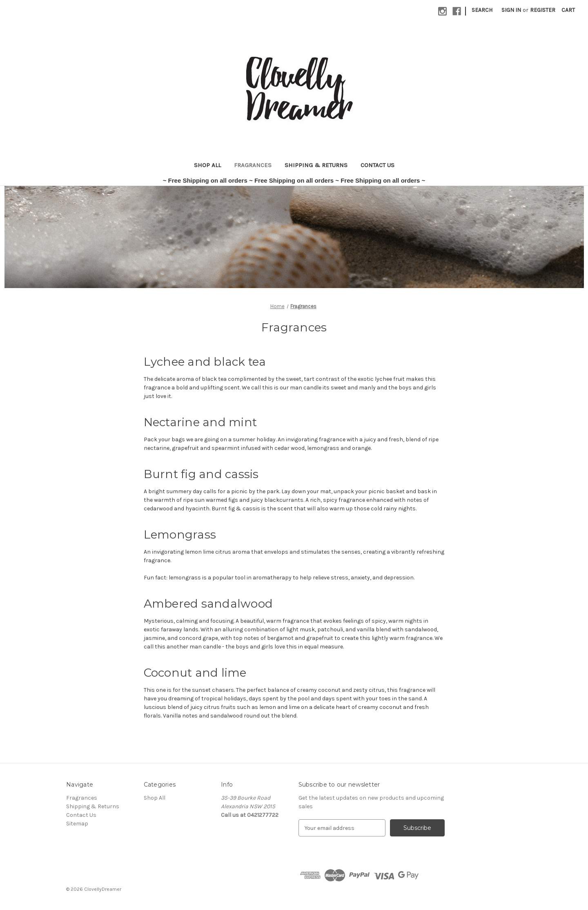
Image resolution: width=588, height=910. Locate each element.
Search (482, 10)
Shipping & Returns (316, 165)
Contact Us (378, 165)
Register (543, 10)
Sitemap (77, 824)
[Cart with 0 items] (568, 10)
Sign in (511, 10)
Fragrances (253, 165)
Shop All (207, 165)
